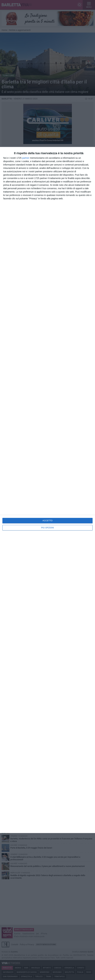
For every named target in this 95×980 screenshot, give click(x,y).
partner (26, 158)
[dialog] (47, 490)
